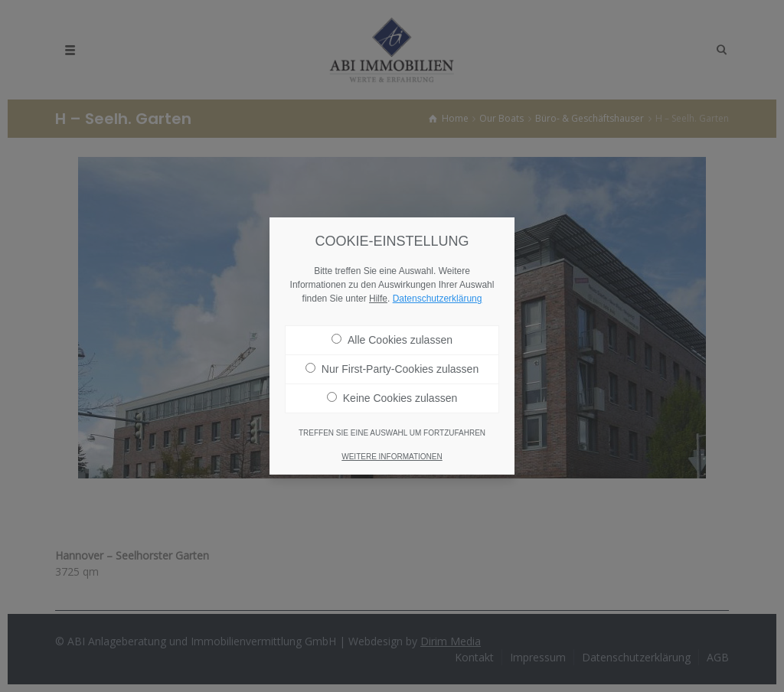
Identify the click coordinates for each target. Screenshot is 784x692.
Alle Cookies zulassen (392, 330)
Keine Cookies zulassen (392, 388)
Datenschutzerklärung (438, 289)
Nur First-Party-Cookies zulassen (392, 359)
